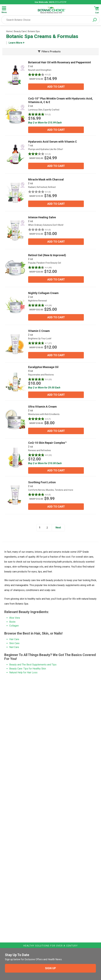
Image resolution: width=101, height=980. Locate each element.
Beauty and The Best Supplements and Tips (33, 665)
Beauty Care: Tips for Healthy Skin (28, 669)
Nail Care (14, 647)
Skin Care (14, 643)
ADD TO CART (56, 87)
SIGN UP (50, 968)
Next (58, 528)
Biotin (12, 622)
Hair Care (14, 639)
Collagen (14, 626)
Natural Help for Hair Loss (23, 672)
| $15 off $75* (50, 2)
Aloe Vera (15, 618)
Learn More (16, 43)
